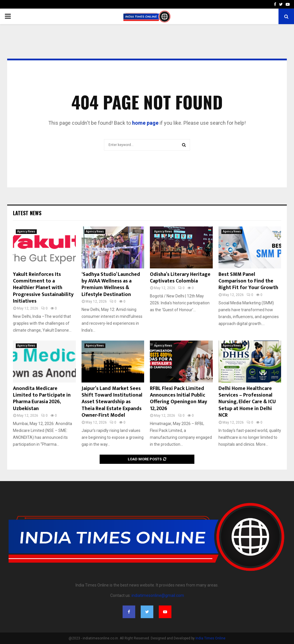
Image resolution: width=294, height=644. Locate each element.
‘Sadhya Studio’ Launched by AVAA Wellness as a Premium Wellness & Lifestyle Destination (111, 284)
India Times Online (210, 638)
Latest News (27, 213)
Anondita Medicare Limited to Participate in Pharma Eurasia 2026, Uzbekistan (42, 399)
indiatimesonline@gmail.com (158, 595)
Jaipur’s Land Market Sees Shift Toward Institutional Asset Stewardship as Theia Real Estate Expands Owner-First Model (112, 402)
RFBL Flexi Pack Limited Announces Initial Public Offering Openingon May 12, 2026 (178, 399)
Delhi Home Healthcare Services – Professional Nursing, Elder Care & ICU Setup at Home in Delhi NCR (247, 402)
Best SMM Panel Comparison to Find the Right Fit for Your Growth (248, 281)
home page (145, 123)
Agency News (26, 231)
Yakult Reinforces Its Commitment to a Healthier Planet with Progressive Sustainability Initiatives (43, 288)
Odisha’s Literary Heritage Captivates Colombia (180, 278)
